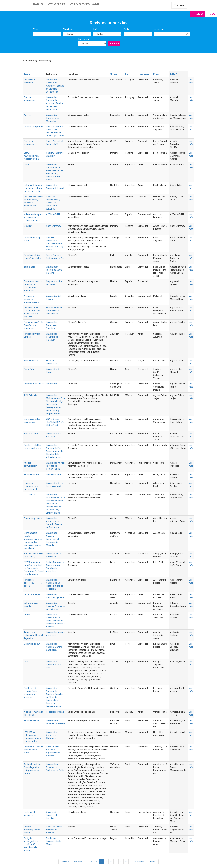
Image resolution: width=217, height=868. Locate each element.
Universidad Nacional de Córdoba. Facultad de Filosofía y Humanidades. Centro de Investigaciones (55, 697)
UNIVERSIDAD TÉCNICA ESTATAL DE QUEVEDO (55, 422)
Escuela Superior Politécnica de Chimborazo (54, 311)
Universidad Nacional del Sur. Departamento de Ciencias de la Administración (55, 451)
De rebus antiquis (32, 594)
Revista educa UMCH (34, 384)
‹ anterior (78, 862)
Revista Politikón (32, 474)
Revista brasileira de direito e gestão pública (33, 750)
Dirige (156, 74)
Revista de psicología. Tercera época (33, 583)
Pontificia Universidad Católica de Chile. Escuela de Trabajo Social (55, 244)
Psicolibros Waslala (55, 712)
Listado (199, 14)
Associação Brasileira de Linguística (52, 815)
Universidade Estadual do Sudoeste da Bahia (55, 767)
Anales (27, 615)
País (95, 29)
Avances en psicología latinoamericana (32, 299)
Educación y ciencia (33, 518)
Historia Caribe (31, 434)
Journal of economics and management (31, 486)
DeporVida (29, 369)
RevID (27, 662)
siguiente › (140, 862)
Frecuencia (84, 39)
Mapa (212, 14)
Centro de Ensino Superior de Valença (54, 830)
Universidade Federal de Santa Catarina (54, 270)
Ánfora (27, 115)
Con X (27, 164)
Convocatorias (57, 4)
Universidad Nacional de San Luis (54, 665)
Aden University (54, 226)
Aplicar (114, 44)
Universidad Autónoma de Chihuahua (53, 735)
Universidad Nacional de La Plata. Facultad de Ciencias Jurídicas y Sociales (55, 621)
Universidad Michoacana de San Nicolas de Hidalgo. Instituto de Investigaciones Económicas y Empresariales (55, 404)
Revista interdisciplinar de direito (32, 830)
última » (153, 862)
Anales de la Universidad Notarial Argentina (33, 635)
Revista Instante (31, 720)
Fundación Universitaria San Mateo (54, 841)
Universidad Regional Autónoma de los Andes (56, 606)
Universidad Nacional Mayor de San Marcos (55, 647)
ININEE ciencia (30, 395)
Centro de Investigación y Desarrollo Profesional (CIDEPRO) (53, 203)
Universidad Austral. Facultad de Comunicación (56, 466)
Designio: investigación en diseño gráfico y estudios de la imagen (31, 844)
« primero (65, 862)
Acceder (179, 5)
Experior (28, 226)
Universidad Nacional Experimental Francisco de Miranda (52, 539)
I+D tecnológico (31, 361)
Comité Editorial (54, 474)
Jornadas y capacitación (84, 4)
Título (36, 29)
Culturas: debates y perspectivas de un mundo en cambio (33, 188)
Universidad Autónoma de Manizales (53, 118)
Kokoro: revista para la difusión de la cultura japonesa (33, 217)
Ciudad (127, 29)
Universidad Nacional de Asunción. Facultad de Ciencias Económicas (55, 86)
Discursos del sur (32, 644)
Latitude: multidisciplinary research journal (31, 156)
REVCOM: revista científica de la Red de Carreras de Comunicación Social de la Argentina (34, 568)
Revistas (38, 4)
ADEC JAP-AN (53, 214)
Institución (159, 29)
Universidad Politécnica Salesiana (52, 325)
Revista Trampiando (33, 127)
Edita (174, 74)
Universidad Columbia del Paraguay (52, 337)
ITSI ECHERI (29, 495)
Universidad (52, 384)
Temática (68, 29)
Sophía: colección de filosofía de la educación (33, 325)
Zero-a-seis (29, 267)
